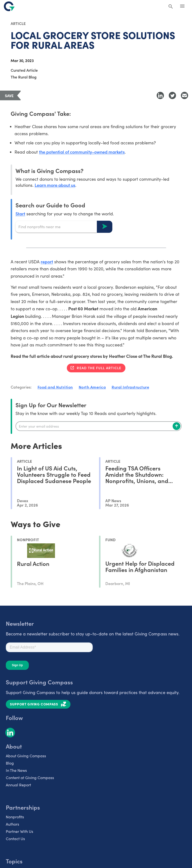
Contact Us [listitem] (15, 839)
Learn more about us (55, 185)
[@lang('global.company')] (9, 6)
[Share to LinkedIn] (160, 95)
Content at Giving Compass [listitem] (30, 778)
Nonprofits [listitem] (15, 817)
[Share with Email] (184, 95)
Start (20, 214)
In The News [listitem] (16, 770)
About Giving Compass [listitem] (26, 756)
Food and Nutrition (55, 387)
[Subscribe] (177, 426)
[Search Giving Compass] (171, 7)
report (47, 262)
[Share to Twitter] (172, 95)
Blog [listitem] (10, 763)
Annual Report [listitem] (18, 785)
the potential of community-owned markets (82, 152)
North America (92, 387)
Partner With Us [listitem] (19, 831)
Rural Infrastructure (130, 387)
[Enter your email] (99, 426)
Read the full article (99, 368)
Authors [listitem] (12, 824)
